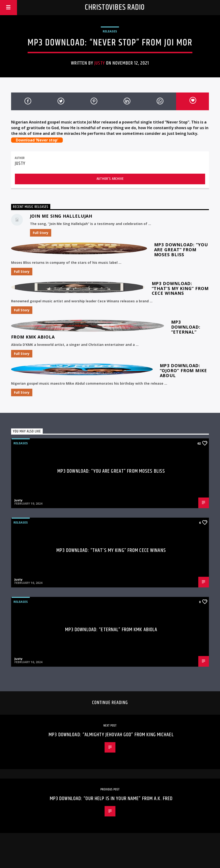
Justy (100, 63)
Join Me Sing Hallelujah (61, 216)
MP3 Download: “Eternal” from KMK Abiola (111, 630)
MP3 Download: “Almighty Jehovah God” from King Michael (111, 735)
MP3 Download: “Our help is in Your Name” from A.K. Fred (111, 799)
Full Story (41, 233)
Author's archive (110, 179)
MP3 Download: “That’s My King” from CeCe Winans (180, 288)
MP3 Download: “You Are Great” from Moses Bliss (181, 250)
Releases (110, 31)
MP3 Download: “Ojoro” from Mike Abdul (183, 370)
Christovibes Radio (115, 7)
